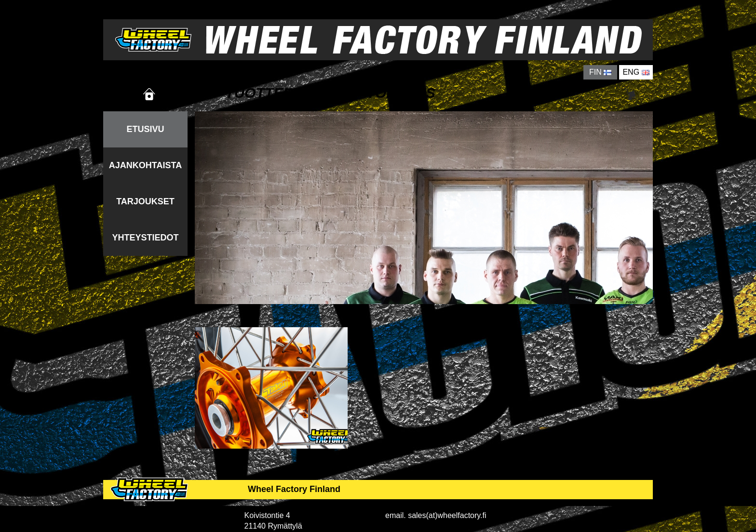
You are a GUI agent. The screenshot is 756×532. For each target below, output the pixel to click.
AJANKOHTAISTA (145, 165)
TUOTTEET (263, 93)
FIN (600, 72)
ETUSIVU (145, 129)
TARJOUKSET (145, 201)
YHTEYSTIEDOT (145, 238)
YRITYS (538, 93)
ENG (636, 72)
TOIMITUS (401, 93)
